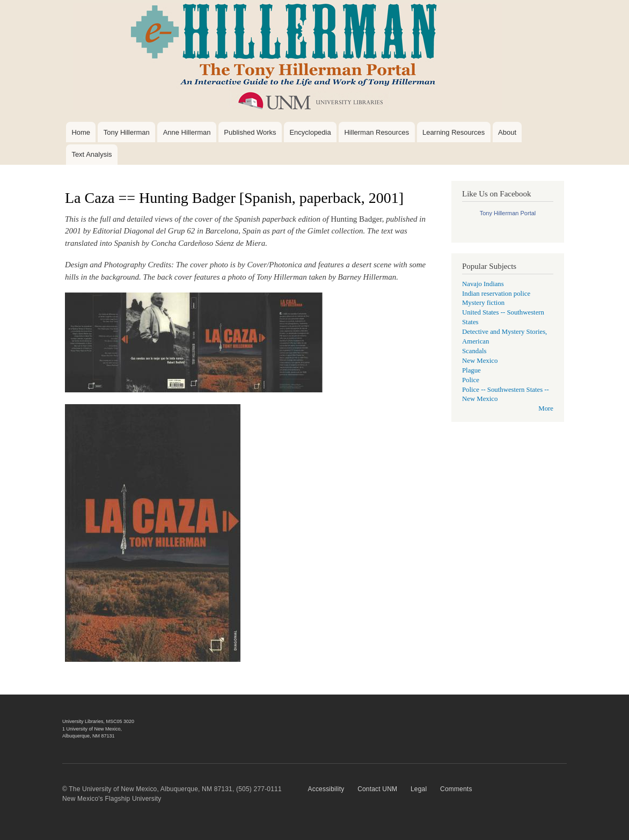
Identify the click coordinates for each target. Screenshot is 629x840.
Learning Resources (454, 132)
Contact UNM (377, 789)
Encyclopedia (310, 132)
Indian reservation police (496, 294)
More (546, 408)
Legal (419, 789)
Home (81, 132)
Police (471, 380)
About (507, 132)
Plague (471, 370)
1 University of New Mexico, (92, 729)
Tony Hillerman (127, 132)
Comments (456, 789)
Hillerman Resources (376, 132)
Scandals (474, 351)
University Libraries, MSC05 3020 (98, 721)
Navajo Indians (483, 284)
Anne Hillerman (187, 132)
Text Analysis (92, 154)
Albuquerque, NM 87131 (89, 736)
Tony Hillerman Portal (508, 213)
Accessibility (326, 789)
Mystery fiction (483, 303)
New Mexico (480, 361)
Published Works (250, 132)
